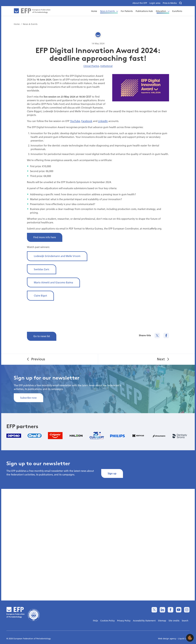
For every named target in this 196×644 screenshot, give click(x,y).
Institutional (106, 66)
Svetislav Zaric (42, 269)
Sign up (112, 473)
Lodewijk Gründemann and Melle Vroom (57, 256)
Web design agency (167, 639)
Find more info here (45, 237)
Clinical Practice (91, 66)
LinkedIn (103, 121)
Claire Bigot (40, 296)
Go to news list (42, 336)
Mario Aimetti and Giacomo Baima (53, 282)
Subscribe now (28, 398)
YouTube (75, 121)
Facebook (87, 121)
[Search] (181, 3)
